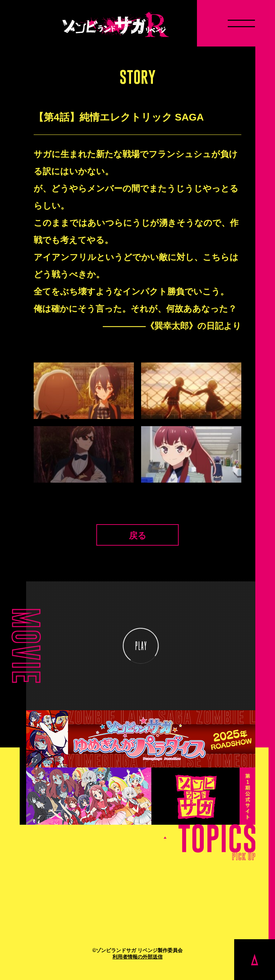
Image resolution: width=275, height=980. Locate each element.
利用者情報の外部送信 (137, 957)
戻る (138, 535)
